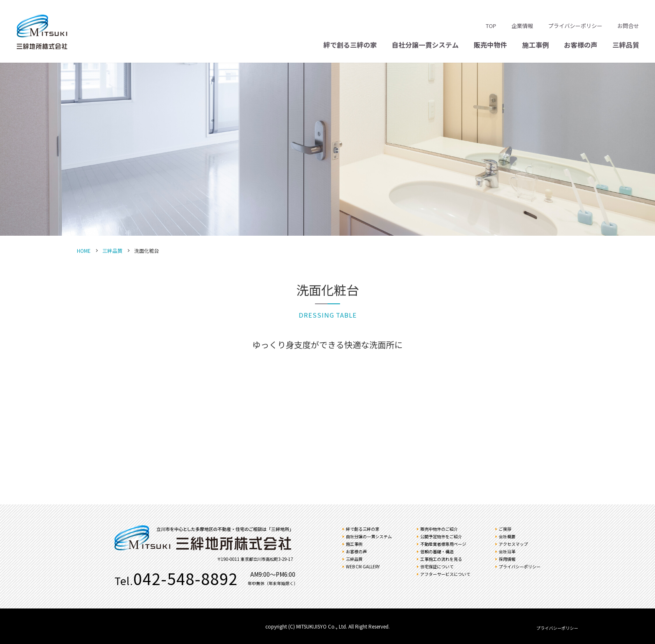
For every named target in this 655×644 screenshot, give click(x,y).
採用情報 (507, 559)
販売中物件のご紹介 (439, 529)
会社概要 (507, 536)
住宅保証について (437, 566)
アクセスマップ (513, 544)
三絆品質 (626, 45)
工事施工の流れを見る (441, 559)
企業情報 (522, 26)
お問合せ (628, 26)
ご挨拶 (505, 529)
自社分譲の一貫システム (369, 536)
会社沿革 (507, 551)
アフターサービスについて (445, 574)
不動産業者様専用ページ (443, 544)
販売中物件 (490, 45)
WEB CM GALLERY (363, 566)
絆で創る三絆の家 (350, 45)
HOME (84, 251)
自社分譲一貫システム (425, 45)
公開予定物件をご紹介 (441, 536)
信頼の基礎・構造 (437, 551)
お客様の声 (581, 45)
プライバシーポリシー (575, 26)
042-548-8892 (185, 578)
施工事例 (536, 45)
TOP (491, 26)
